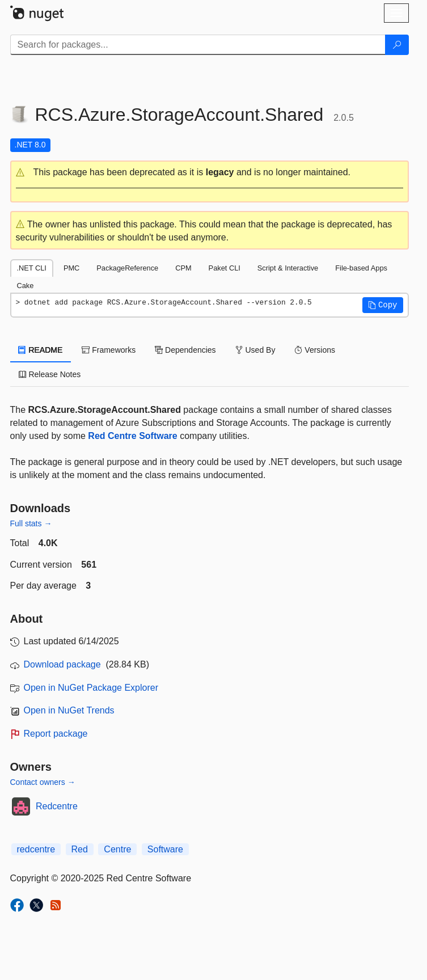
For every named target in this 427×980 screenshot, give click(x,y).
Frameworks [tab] (109, 350)
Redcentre (57, 806)
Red (80, 849)
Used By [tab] (255, 350)
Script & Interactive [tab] (288, 268)
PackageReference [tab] (127, 268)
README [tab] (41, 350)
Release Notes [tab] (50, 374)
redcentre (36, 849)
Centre (117, 849)
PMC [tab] (71, 268)
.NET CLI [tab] (32, 268)
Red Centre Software (132, 436)
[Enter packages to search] (198, 45)
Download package (62, 664)
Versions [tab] (315, 350)
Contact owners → (43, 782)
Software (165, 849)
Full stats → (31, 523)
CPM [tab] (183, 268)
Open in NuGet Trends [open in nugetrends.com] (69, 710)
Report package (56, 734)
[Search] (397, 45)
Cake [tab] (26, 286)
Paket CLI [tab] (225, 268)
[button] (210, 173)
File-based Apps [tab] (361, 268)
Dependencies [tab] (185, 350)
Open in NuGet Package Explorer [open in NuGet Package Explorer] (91, 688)
